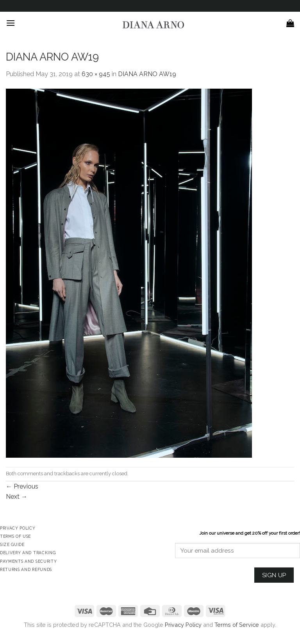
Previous (22, 486)
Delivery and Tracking (28, 553)
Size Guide (12, 544)
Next (17, 497)
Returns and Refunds (26, 569)
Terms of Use (15, 536)
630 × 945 (96, 74)
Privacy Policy (183, 625)
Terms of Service (237, 625)
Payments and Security (28, 561)
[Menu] (11, 23)
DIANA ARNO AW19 (147, 74)
